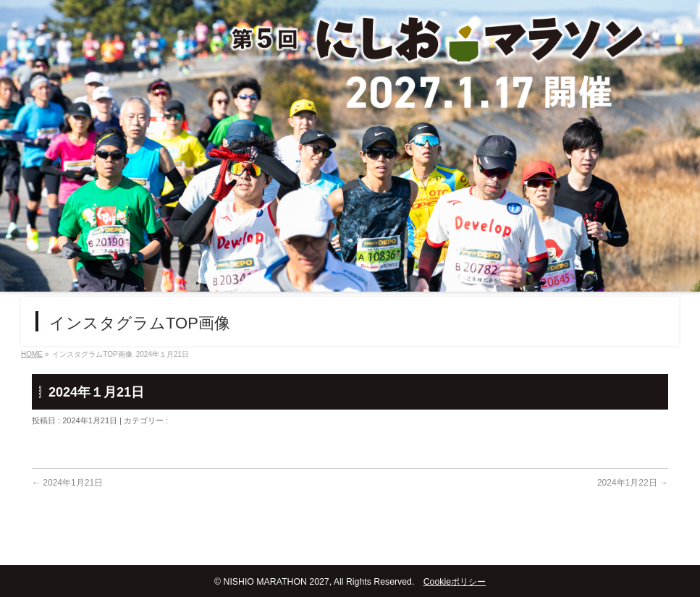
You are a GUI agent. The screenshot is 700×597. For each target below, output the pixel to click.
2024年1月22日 (633, 483)
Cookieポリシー (455, 582)
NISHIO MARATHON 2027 (276, 582)
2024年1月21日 (67, 483)
